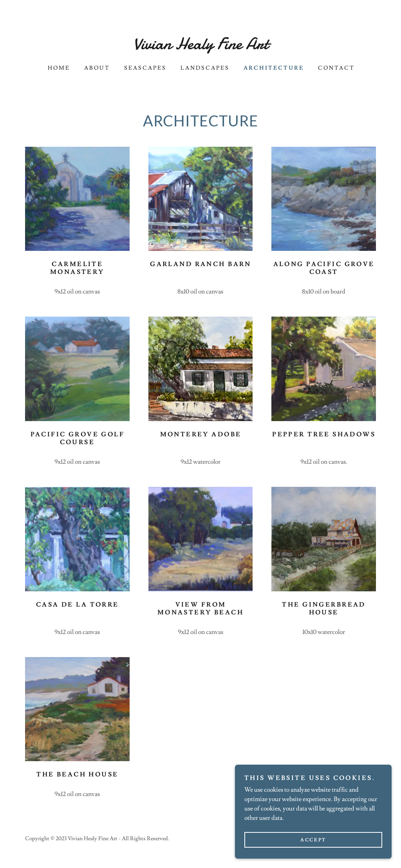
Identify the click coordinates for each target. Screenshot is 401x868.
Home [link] (59, 68)
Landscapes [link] (205, 68)
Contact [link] (336, 68)
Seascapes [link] (145, 68)
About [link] (97, 68)
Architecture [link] (274, 68)
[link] (200, 47)
